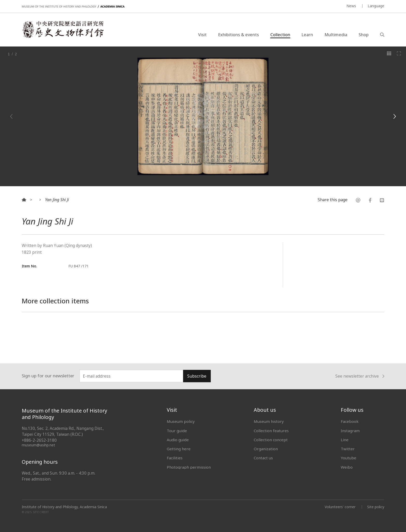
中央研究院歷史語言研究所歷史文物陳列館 (63, 29)
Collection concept (271, 440)
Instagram (350, 431)
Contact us (263, 458)
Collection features (271, 431)
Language (376, 6)
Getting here (179, 449)
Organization (266, 449)
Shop (364, 35)
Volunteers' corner (340, 507)
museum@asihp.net (38, 445)
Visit (202, 35)
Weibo (347, 467)
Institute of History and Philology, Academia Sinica (64, 507)
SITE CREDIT (41, 512)
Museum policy (181, 421)
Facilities (175, 458)
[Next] (394, 116)
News (351, 6)
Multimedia (336, 35)
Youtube (349, 458)
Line (345, 440)
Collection (280, 35)
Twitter (348, 449)
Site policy (376, 507)
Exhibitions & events (238, 35)
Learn (307, 35)
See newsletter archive (360, 376)
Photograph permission (189, 467)
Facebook (350, 421)
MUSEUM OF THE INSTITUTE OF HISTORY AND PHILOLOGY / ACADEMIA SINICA (73, 7)
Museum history (269, 421)
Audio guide (178, 440)
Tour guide (177, 431)
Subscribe (197, 376)
